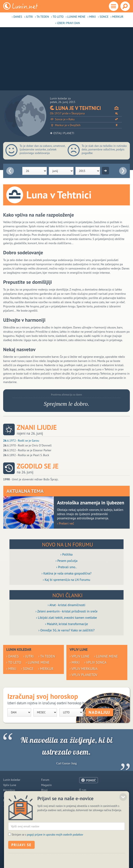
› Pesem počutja (66, 561)
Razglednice (49, 795)
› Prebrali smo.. (66, 567)
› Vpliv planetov (83, 675)
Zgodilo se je (38, 466)
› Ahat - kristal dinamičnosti (66, 605)
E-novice (47, 800)
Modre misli (11, 800)
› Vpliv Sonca (95, 662)
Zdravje (8, 795)
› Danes (17, 17)
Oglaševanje (87, 795)
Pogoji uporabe (89, 800)
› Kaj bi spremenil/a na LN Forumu (67, 580)
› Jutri (28, 17)
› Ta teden (42, 17)
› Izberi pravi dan (68, 23)
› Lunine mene (75, 17)
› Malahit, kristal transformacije (67, 624)
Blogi (44, 790)
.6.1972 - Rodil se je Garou (21, 441)
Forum (45, 780)
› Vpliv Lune (80, 656)
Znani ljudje (37, 427)
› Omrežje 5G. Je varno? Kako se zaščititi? (66, 630)
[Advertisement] (66, 59)
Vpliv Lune (10, 785)
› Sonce (103, 17)
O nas (83, 790)
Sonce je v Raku (86, 119)
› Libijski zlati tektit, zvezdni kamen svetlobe (66, 618)
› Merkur (117, 17)
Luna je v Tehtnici (86, 108)
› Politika (67, 554)
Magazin (46, 785)
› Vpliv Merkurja (84, 669)
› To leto (57, 17)
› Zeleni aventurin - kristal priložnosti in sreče (66, 611)
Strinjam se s (47, 863)
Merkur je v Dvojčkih (86, 125)
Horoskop (9, 790)
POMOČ (91, 780)
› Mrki (92, 17)
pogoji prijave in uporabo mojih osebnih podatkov (55, 863)
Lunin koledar (12, 780)
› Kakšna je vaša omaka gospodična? (67, 573)
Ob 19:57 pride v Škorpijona (86, 113)
